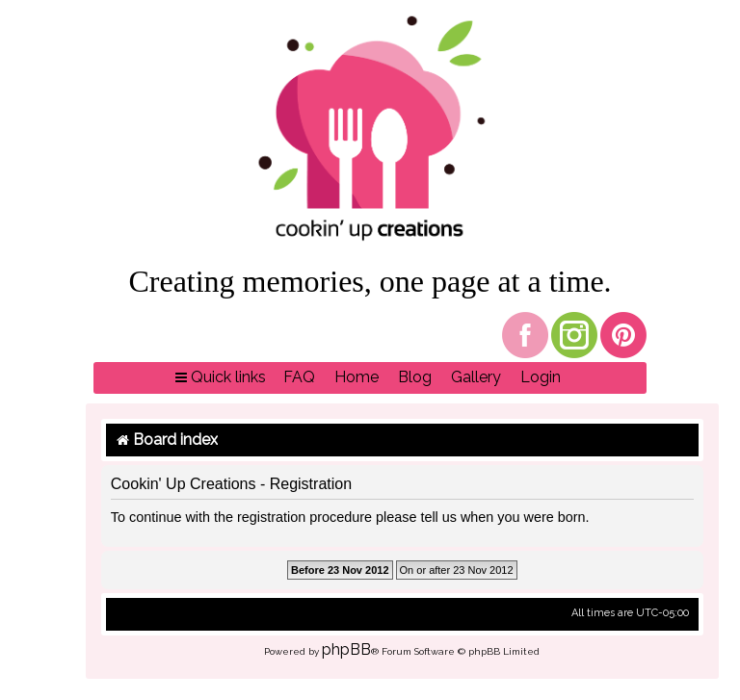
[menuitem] (299, 378)
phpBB (346, 649)
